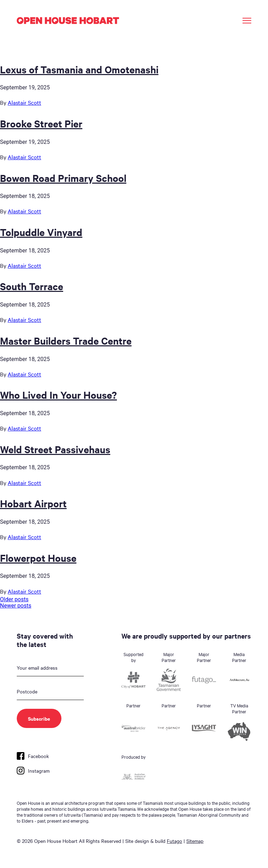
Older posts (14, 599)
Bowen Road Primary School (63, 178)
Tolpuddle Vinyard (41, 232)
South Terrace (32, 286)
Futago (174, 841)
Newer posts (16, 606)
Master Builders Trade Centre (66, 340)
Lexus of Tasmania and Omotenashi (79, 69)
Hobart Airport (33, 503)
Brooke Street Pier (41, 123)
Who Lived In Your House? (58, 395)
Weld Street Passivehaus (55, 449)
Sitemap (195, 841)
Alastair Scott (24, 102)
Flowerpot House (38, 558)
